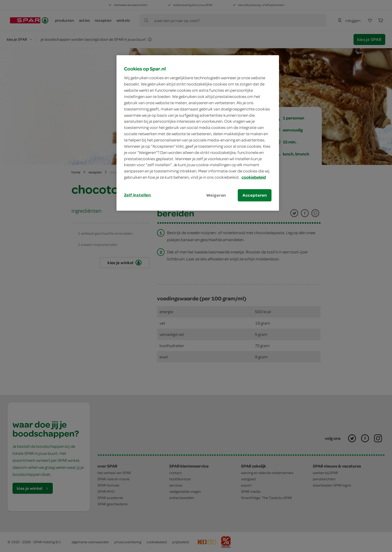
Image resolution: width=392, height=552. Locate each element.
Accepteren (255, 195)
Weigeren (216, 195)
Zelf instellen (137, 195)
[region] (198, 133)
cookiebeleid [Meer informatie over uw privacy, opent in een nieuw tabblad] (254, 177)
